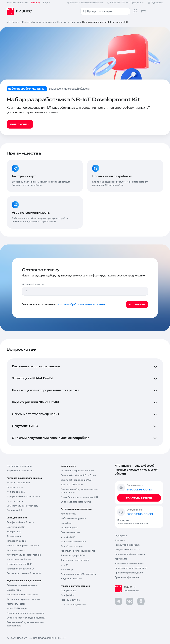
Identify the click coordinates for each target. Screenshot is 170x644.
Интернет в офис (15, 487)
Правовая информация (127, 577)
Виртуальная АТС (16, 527)
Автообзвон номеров (72, 546)
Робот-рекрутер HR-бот (73, 556)
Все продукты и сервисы (20, 466)
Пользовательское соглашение (131, 568)
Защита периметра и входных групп (26, 613)
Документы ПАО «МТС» (127, 550)
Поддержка (124, 520)
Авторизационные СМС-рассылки (79, 574)
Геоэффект (66, 523)
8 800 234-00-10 (125, 3)
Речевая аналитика (70, 532)
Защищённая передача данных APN (79, 497)
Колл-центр (67, 569)
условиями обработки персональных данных (81, 304)
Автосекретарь (68, 514)
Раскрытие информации (127, 545)
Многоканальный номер (19, 560)
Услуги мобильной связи (20, 471)
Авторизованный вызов (73, 542)
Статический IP (14, 510)
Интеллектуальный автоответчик (24, 555)
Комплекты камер (16, 604)
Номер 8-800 (14, 532)
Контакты (120, 540)
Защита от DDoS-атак (72, 485)
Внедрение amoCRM (71, 579)
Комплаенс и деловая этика (129, 563)
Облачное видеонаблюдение (22, 585)
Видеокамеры (14, 590)
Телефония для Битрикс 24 (21, 569)
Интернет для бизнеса (18, 483)
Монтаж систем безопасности (22, 595)
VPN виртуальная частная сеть (22, 506)
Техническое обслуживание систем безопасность (25, 624)
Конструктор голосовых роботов (78, 551)
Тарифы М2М (67, 595)
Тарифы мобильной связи (20, 522)
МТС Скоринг (68, 537)
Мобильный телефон (33, 285)
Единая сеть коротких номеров (23, 546)
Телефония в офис (16, 541)
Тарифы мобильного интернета (23, 497)
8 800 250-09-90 (140, 514)
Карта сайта (121, 559)
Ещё (47, 3)
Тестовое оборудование (73, 605)
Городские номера (16, 550)
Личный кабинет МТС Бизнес (133, 524)
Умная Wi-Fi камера (17, 609)
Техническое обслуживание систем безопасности (79, 491)
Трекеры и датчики (70, 600)
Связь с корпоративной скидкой (24, 573)
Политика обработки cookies (130, 554)
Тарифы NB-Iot (68, 591)
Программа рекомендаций (129, 573)
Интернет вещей (15, 501)
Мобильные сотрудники (73, 518)
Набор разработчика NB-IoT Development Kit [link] (105, 22)
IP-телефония (14, 536)
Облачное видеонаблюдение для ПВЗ (26, 618)
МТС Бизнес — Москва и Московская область (30, 22)
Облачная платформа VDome (76, 502)
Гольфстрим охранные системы (23, 599)
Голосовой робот (69, 528)
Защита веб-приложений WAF (76, 480)
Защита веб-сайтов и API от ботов (78, 475)
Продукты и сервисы (68, 22)
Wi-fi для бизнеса (16, 492)
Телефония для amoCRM (19, 564)
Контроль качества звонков (75, 560)
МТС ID (64, 565)
